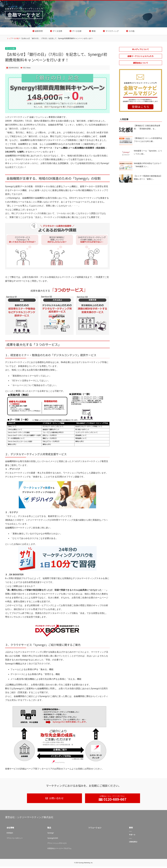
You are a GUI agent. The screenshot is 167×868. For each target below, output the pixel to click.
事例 (94, 32)
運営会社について (141, 64)
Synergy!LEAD (53, 840)
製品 (49, 829)
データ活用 (57, 32)
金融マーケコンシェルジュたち (141, 58)
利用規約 (10, 835)
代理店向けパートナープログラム (59, 850)
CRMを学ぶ (133, 843)
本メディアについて (141, 51)
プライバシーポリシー (15, 840)
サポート (132, 836)
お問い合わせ (56, 800)
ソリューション (95, 829)
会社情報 (10, 829)
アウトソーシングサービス (57, 845)
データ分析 (77, 32)
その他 (132, 32)
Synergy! (51, 835)
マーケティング (112, 32)
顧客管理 (39, 32)
